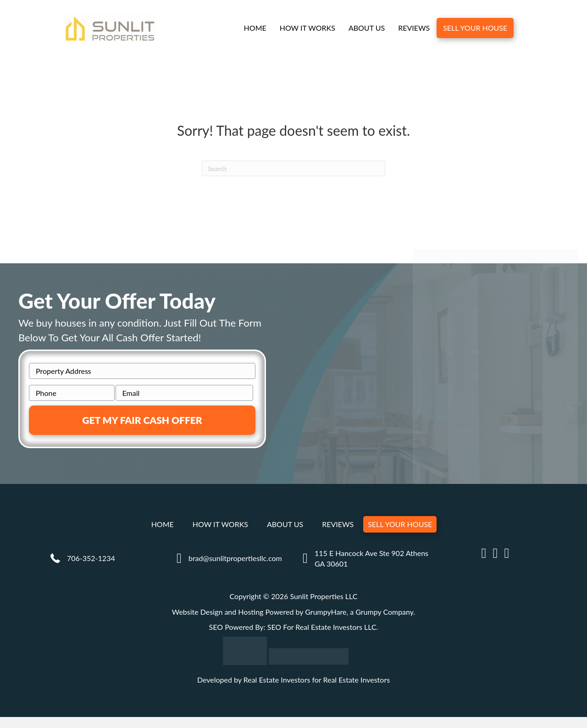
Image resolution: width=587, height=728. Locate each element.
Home (255, 28)
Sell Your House (475, 28)
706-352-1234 (91, 559)
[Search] (293, 169)
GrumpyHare (326, 612)
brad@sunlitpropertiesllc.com (235, 559)
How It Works (307, 28)
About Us (367, 28)
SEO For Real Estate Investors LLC (322, 627)
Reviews (414, 28)
